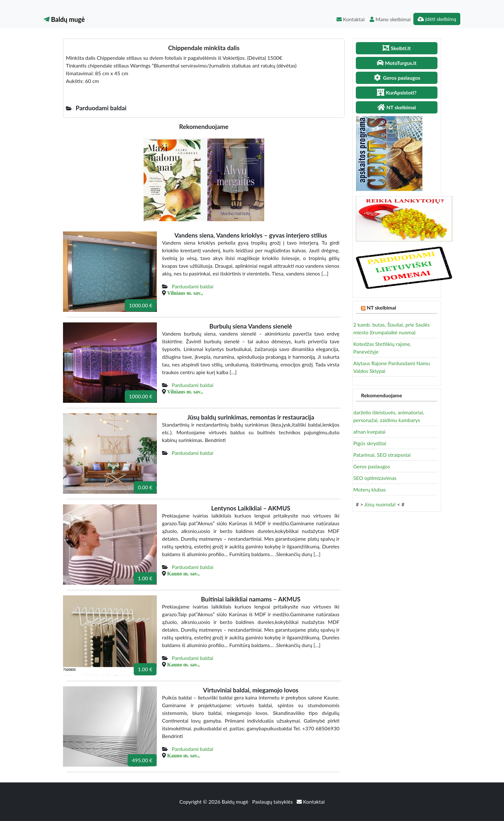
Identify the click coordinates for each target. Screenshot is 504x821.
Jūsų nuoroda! (380, 504)
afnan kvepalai (369, 432)
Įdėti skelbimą (437, 19)
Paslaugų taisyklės (273, 802)
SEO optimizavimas (375, 478)
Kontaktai (351, 19)
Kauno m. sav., (183, 573)
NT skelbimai (382, 307)
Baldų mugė (64, 19)
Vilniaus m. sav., (185, 293)
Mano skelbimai (390, 19)
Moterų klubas (369, 489)
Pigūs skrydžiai (370, 443)
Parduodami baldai (192, 286)
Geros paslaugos (372, 466)
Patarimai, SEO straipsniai (382, 455)
